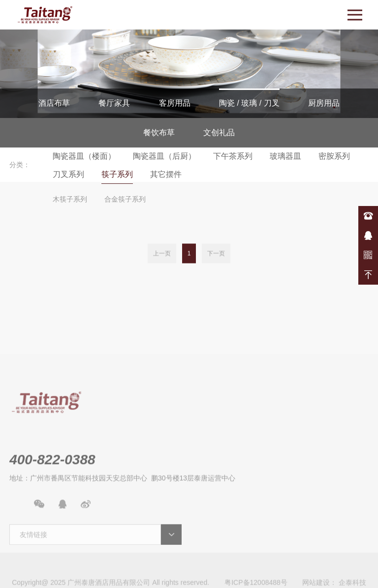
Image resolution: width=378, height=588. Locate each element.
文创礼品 (219, 132)
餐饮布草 (159, 132)
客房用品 (175, 103)
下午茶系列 (233, 156)
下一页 (216, 254)
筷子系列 (117, 174)
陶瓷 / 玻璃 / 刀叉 (249, 103)
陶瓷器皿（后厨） (164, 156)
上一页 (162, 254)
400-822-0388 (368, 216)
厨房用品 (324, 103)
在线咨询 (368, 235)
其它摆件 (166, 174)
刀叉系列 (68, 174)
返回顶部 (368, 275)
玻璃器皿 (285, 156)
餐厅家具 (114, 103)
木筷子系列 (70, 199)
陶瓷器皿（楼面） (84, 156)
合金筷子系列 (125, 199)
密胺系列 (334, 156)
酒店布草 (54, 103)
